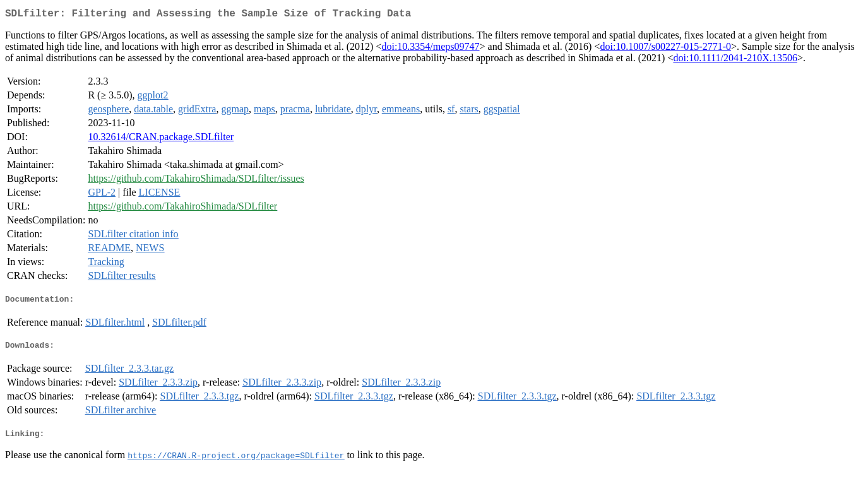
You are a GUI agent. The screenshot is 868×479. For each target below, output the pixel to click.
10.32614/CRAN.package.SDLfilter (161, 139)
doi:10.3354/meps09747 (430, 49)
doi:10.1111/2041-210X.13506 (735, 60)
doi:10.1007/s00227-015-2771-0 (665, 49)
